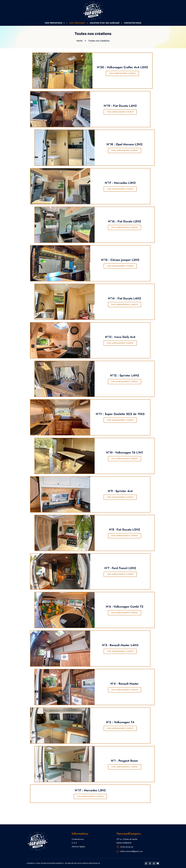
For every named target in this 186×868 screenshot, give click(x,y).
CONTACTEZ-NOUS (133, 23)
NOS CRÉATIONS (77, 23)
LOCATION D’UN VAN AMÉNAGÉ (105, 23)
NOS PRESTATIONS (55, 23)
